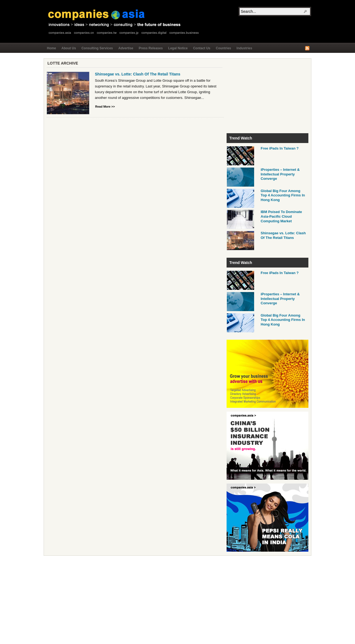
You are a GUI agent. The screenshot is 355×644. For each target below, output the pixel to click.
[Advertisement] (267, 95)
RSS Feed (307, 48)
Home (51, 48)
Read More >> (105, 107)
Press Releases (151, 48)
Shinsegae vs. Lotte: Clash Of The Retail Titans (138, 74)
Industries (244, 48)
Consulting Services (97, 48)
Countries (224, 48)
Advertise (126, 48)
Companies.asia (124, 21)
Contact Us (202, 48)
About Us (69, 48)
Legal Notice (178, 48)
